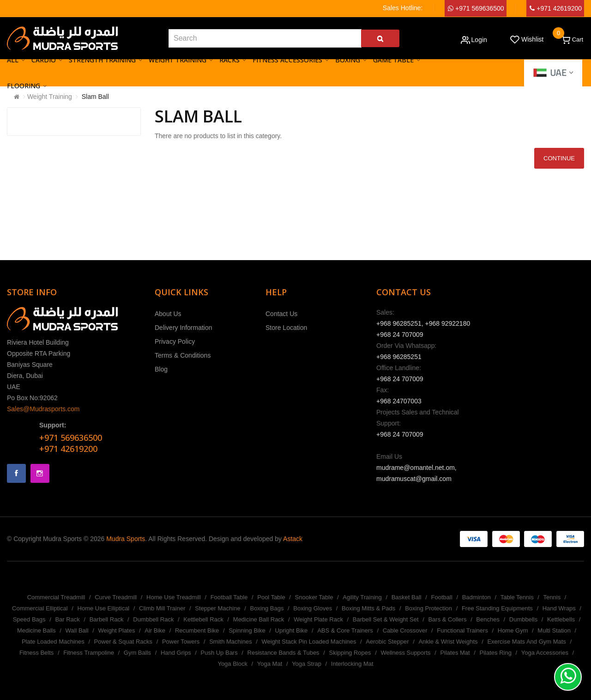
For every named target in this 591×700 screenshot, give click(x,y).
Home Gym (513, 630)
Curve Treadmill (116, 597)
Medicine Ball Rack (259, 619)
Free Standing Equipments (497, 608)
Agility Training (362, 597)
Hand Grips (176, 653)
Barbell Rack (107, 619)
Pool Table (271, 597)
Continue (559, 158)
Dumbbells (523, 619)
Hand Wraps (559, 608)
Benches (488, 619)
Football (442, 597)
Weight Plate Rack (318, 619)
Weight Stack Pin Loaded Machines (309, 642)
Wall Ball (77, 630)
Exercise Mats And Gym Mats (527, 642)
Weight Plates (116, 630)
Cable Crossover (405, 630)
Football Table (229, 597)
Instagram (40, 473)
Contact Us (281, 314)
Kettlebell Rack (203, 619)
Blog (161, 369)
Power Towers (181, 642)
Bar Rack (67, 619)
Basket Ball (407, 597)
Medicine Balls (36, 630)
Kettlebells (561, 619)
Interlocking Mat (352, 664)
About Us (168, 314)
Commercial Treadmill (56, 597)
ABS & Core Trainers (345, 630)
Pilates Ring (496, 653)
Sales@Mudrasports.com (43, 409)
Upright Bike (292, 630)
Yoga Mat (270, 664)
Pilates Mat (455, 653)
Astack (293, 539)
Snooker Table (314, 597)
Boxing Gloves (313, 608)
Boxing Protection (428, 608)
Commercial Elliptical (40, 608)
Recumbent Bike (197, 630)
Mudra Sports (126, 539)
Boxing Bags (267, 608)
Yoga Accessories (545, 653)
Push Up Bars (219, 653)
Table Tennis (517, 597)
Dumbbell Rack (153, 619)
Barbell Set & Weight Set (386, 619)
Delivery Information (184, 328)
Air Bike (155, 630)
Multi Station (554, 630)
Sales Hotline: (403, 8)
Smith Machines (230, 642)
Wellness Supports (405, 653)
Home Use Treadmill (174, 597)
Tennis (552, 597)
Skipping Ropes (350, 653)
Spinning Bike (247, 630)
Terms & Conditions (183, 355)
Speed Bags (29, 619)
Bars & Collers (447, 619)
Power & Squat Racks (123, 642)
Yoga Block (232, 664)
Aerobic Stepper (387, 642)
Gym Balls (137, 653)
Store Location (286, 328)
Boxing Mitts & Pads (368, 608)
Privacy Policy (175, 341)
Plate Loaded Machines (53, 642)
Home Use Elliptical (104, 608)
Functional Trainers (462, 630)
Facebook (16, 473)
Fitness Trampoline (89, 653)
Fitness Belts (36, 653)
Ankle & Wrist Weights (448, 642)
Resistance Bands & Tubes (283, 653)
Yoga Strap (307, 664)
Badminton (476, 597)
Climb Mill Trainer (162, 608)
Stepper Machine (217, 608)
